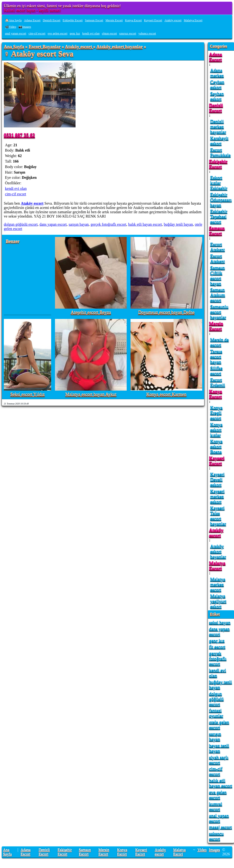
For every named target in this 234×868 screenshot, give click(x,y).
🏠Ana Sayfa (13, 20)
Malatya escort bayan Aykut (91, 394)
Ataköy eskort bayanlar (120, 47)
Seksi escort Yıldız (27, 394)
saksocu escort (216, 836)
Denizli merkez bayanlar (218, 127)
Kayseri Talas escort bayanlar (218, 516)
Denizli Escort (52, 20)
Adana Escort (32, 20)
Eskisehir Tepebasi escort (219, 216)
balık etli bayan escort (145, 224)
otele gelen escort (219, 725)
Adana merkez (217, 73)
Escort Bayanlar (45, 47)
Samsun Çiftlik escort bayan (218, 276)
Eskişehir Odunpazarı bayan (221, 200)
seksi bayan (220, 622)
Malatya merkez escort (218, 584)
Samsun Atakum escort (218, 295)
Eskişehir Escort (73, 20)
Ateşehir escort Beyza (91, 312)
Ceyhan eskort (217, 85)
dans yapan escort (53, 224)
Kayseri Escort (153, 20)
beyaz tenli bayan (219, 748)
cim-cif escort (37, 33)
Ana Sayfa (14, 47)
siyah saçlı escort (219, 760)
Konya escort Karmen (166, 394)
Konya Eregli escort (216, 413)
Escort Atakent (218, 247)
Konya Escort (133, 20)
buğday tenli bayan (178, 224)
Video (202, 850)
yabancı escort (147, 33)
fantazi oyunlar (216, 713)
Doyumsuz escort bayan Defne (166, 312)
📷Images (25, 27)
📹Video (11, 27)
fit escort (217, 647)
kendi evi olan (91, 33)
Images (214, 850)
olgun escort (109, 33)
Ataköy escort (173, 20)
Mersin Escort (114, 20)
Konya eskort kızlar (216, 430)
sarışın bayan (79, 224)
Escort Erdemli (218, 382)
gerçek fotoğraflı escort (108, 224)
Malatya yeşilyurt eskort (218, 601)
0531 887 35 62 (19, 135)
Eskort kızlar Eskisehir (219, 183)
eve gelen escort (58, 33)
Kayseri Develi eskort (218, 479)
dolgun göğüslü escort (21, 224)
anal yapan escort (16, 33)
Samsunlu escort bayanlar (219, 312)
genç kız (75, 33)
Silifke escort (216, 371)
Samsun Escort (94, 20)
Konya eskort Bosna (216, 446)
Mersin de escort (220, 342)
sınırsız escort (128, 33)
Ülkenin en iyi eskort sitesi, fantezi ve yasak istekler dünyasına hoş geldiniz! (62, 6)
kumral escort (216, 806)
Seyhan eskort (217, 96)
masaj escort (220, 827)
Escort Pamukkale (220, 152)
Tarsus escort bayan (216, 357)
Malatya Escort (193, 20)
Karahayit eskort (219, 141)
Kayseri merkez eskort (218, 496)
